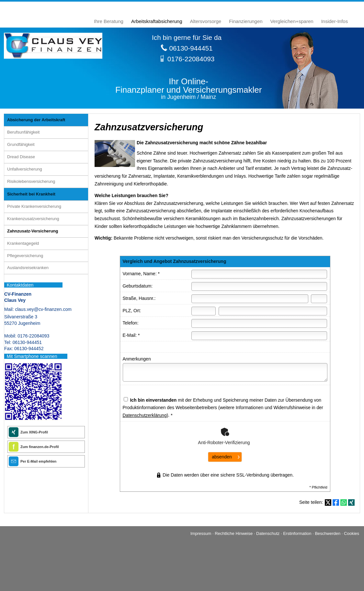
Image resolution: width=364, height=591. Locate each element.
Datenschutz (268, 533)
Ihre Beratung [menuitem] (109, 21)
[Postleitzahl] (204, 311)
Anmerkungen (137, 359)
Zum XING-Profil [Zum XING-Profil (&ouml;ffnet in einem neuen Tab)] (34, 432)
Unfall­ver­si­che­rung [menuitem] (25, 169)
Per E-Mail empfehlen (38, 461)
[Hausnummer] (319, 299)
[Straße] (250, 299)
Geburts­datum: (138, 286)
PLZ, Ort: (132, 311)
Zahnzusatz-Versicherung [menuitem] (33, 231)
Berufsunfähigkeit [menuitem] (23, 132)
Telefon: (131, 323)
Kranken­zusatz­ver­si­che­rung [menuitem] (33, 219)
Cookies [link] (352, 533)
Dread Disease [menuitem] (21, 157)
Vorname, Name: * (141, 274)
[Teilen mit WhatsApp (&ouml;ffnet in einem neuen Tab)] (344, 502)
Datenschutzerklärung (145, 415)
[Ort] (273, 311)
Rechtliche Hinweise (234, 533)
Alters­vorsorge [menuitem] (206, 21)
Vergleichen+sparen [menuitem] (292, 21)
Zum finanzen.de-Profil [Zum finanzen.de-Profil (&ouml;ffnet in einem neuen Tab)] (40, 447)
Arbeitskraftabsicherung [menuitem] (157, 21)
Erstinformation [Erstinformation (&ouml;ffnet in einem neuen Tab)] (297, 533)
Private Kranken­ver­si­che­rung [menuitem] (34, 206)
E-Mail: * (131, 335)
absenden (222, 457)
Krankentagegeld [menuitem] (23, 243)
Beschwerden (328, 533)
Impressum (201, 533)
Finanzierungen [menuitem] (246, 21)
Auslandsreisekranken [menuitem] (28, 268)
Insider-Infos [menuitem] (335, 21)
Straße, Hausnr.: (139, 298)
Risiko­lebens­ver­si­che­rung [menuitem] (31, 181)
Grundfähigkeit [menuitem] (21, 144)
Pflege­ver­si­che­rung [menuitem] (25, 256)
